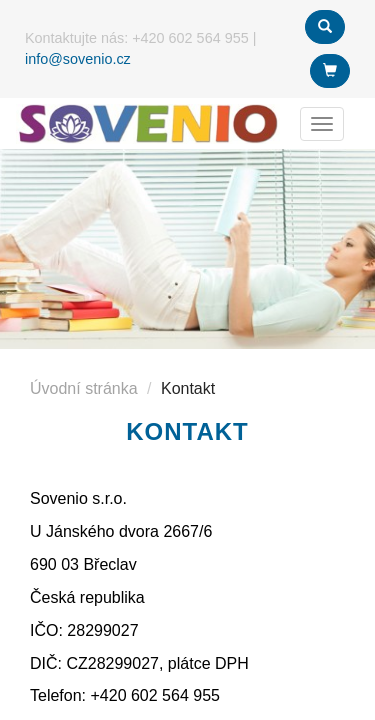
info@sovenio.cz (78, 59)
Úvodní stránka (84, 388)
